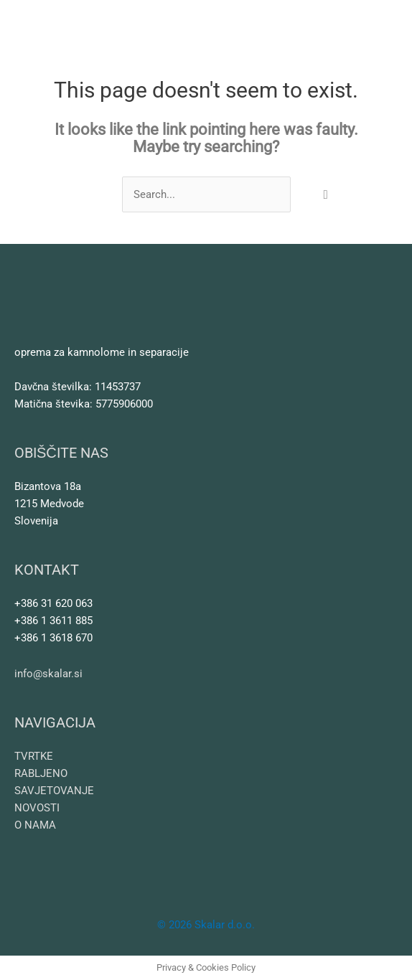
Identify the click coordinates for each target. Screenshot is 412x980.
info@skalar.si (48, 674)
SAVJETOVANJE (54, 791)
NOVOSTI (37, 808)
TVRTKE (34, 756)
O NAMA (35, 825)
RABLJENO (41, 773)
